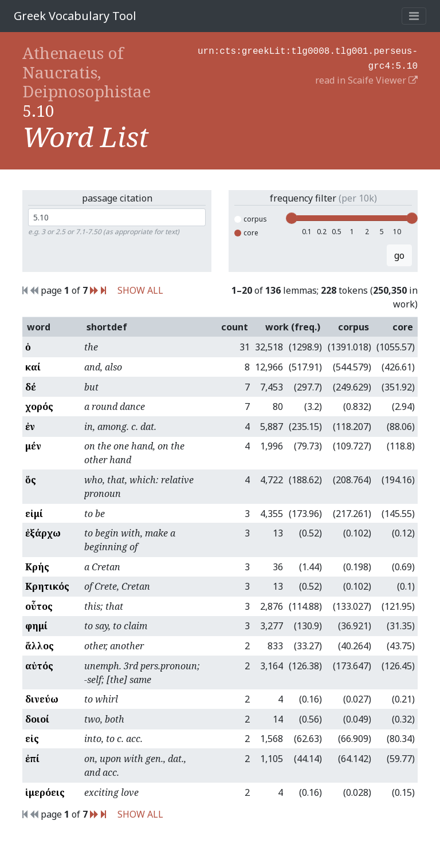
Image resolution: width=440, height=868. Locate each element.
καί (33, 367)
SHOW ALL (140, 290)
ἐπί (32, 759)
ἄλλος (40, 646)
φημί (36, 626)
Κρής (37, 567)
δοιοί (37, 719)
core (246, 233)
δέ (31, 387)
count (235, 327)
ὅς (31, 480)
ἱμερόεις (45, 792)
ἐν (30, 427)
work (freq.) (293, 327)
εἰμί (34, 514)
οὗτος (39, 606)
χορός (39, 407)
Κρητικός (47, 586)
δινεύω (42, 699)
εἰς (32, 739)
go (399, 255)
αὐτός (39, 666)
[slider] (292, 218)
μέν (33, 446)
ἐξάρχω (43, 533)
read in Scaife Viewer (366, 78)
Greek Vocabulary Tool (75, 16)
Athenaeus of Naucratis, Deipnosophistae (87, 72)
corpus (251, 219)
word (39, 327)
